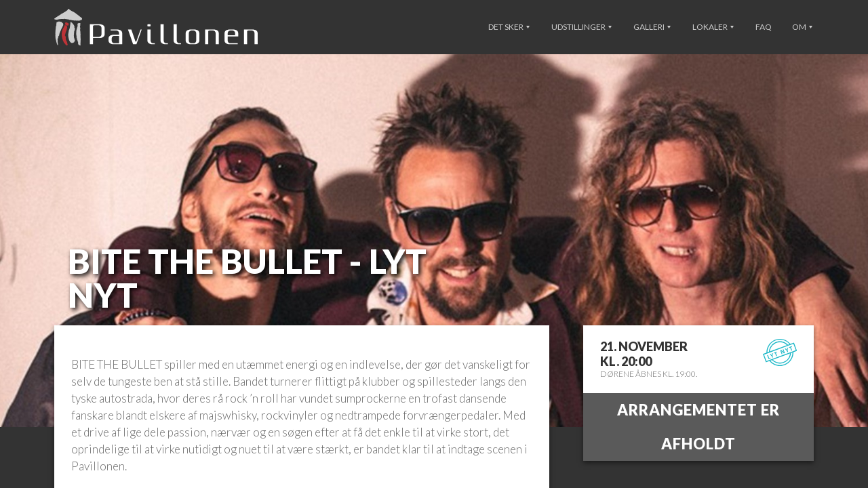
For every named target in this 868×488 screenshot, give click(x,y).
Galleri (652, 27)
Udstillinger (581, 27)
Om (802, 27)
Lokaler (713, 27)
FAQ (764, 27)
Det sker (509, 27)
